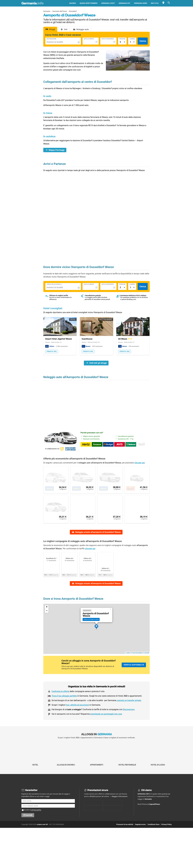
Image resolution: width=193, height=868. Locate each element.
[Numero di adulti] (122, 42)
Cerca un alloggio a (54, 284)
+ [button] (47, 617)
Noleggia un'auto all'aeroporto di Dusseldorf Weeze (98, 542)
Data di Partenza (108, 39)
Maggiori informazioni (120, 806)
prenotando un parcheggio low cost (106, 724)
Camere (132, 39)
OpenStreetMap (137, 663)
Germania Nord (141, 3)
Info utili (155, 3)
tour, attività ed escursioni (77, 715)
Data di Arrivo (89, 39)
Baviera (73, 3)
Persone (122, 39)
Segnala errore (140, 834)
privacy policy (36, 820)
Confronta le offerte (60, 701)
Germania (32, 3)
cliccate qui (140, 466)
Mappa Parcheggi (57, 150)
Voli (66, 29)
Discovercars (129, 719)
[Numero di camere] (132, 42)
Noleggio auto (83, 29)
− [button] (47, 621)
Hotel (35, 763)
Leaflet (128, 663)
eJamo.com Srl (42, 834)
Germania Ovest (108, 3)
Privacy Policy (167, 834)
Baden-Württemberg (89, 3)
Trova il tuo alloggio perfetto (64, 706)
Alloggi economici (66, 763)
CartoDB (146, 663)
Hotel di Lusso (158, 763)
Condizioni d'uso (153, 834)
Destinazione (51, 39)
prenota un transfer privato (129, 710)
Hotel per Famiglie (127, 763)
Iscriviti (29, 825)
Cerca (143, 41)
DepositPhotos (155, 814)
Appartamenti (96, 763)
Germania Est (124, 3)
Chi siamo (146, 800)
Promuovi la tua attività (125, 834)
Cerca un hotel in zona (91, 629)
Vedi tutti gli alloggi (98, 363)
